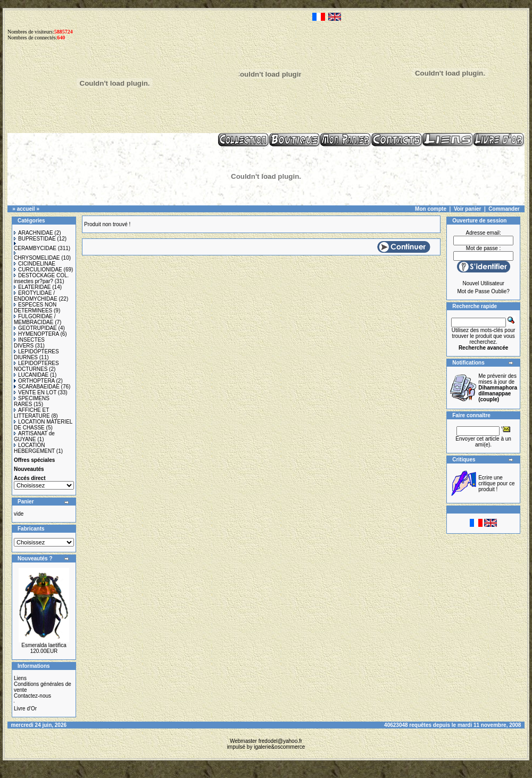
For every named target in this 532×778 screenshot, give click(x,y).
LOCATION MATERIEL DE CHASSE (43, 425)
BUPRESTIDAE (35, 239)
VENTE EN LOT (35, 392)
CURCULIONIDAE (38, 270)
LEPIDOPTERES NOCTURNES (36, 366)
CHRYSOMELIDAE (37, 256)
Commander (504, 209)
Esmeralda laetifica (44, 645)
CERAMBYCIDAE (35, 246)
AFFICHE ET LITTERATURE (32, 413)
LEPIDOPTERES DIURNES (36, 354)
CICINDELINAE (35, 264)
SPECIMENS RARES (32, 401)
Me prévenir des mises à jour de (498, 388)
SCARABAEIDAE (37, 387)
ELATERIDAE (32, 287)
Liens (20, 678)
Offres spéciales (34, 460)
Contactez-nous (32, 696)
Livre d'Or (25, 709)
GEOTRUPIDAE (35, 328)
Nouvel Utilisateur (483, 283)
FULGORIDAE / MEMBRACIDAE (35, 319)
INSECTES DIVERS (29, 343)
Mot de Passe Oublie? (483, 291)
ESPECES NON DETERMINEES (35, 308)
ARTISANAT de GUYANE (34, 436)
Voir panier (468, 209)
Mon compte (431, 209)
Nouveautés (29, 469)
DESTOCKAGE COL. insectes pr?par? (41, 278)
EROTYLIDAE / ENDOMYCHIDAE (36, 296)
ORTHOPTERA (34, 381)
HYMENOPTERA (36, 334)
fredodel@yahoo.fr (280, 741)
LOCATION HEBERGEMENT (34, 448)
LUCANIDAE (31, 375)
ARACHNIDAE (34, 233)
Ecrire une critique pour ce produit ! (496, 483)
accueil (26, 209)
